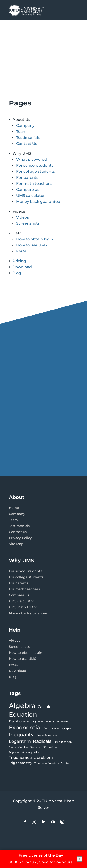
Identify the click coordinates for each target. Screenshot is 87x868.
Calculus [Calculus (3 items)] (45, 707)
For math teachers (34, 183)
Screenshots (28, 223)
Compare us (28, 190)
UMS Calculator (21, 601)
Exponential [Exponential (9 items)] (25, 728)
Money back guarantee (38, 202)
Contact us (18, 532)
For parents (27, 177)
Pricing (19, 261)
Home (14, 508)
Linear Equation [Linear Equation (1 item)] (46, 736)
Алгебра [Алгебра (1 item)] (66, 763)
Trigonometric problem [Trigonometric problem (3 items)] (31, 757)
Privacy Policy (20, 538)
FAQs (21, 251)
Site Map (16, 544)
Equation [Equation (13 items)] (23, 715)
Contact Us (27, 144)
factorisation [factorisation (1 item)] (52, 729)
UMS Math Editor (23, 607)
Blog (17, 273)
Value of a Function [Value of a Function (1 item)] (47, 763)
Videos (23, 217)
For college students (35, 171)
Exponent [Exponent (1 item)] (63, 722)
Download (22, 267)
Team (21, 132)
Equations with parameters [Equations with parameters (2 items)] (32, 721)
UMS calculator (31, 196)
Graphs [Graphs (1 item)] (67, 729)
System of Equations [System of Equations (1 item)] (44, 747)
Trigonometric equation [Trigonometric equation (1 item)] (24, 752)
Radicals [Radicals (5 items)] (42, 741)
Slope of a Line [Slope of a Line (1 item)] (18, 747)
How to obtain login (35, 239)
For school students (35, 165)
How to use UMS (32, 245)
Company (25, 126)
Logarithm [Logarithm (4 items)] (20, 741)
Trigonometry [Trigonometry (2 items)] (20, 763)
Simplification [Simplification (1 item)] (63, 742)
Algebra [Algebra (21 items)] (22, 706)
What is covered (32, 159)
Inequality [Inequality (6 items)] (21, 735)
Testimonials (28, 138)
